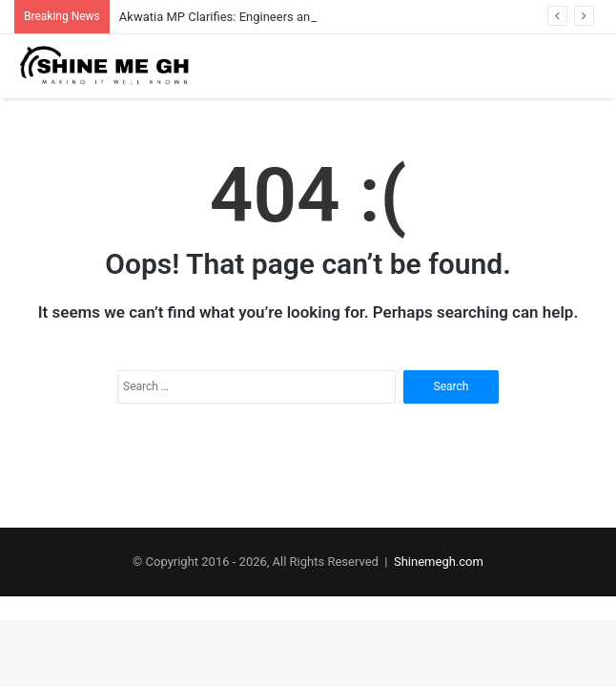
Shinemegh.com (439, 562)
